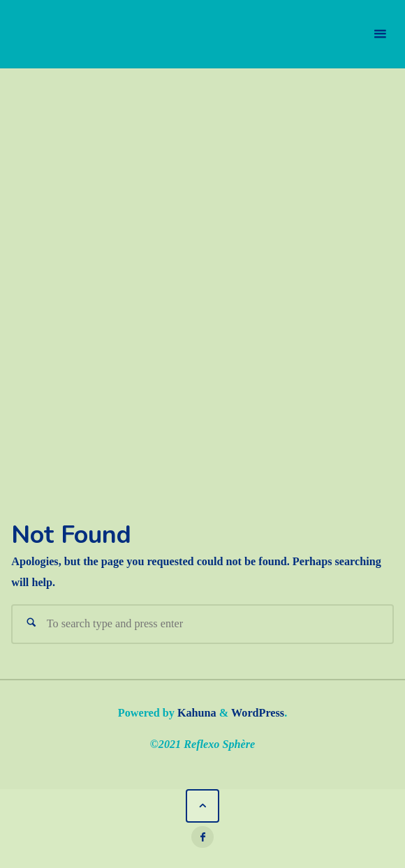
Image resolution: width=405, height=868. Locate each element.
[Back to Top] (203, 806)
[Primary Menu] (380, 34)
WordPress (258, 713)
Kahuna (196, 713)
